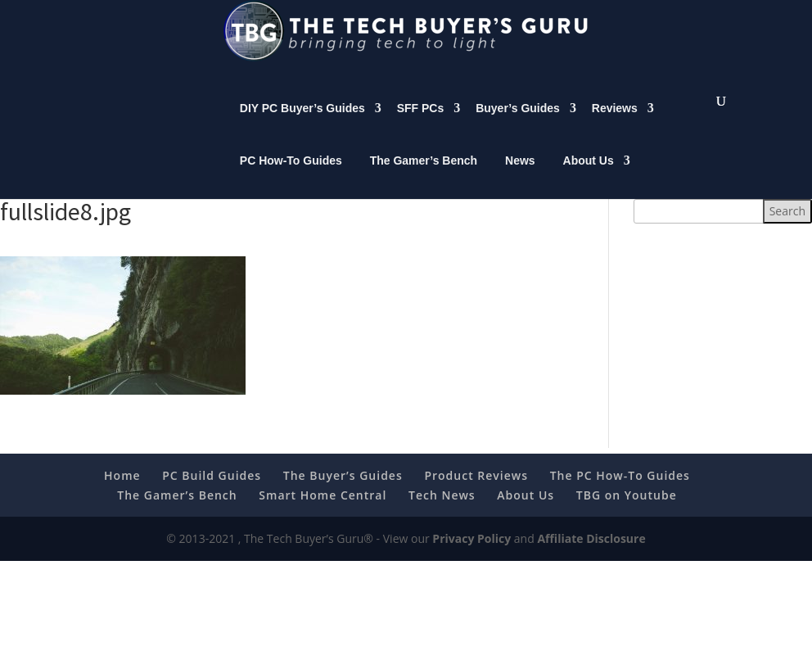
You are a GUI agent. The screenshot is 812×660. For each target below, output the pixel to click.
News (520, 177)
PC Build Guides (212, 492)
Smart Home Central (323, 511)
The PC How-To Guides (620, 492)
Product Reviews (476, 492)
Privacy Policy (471, 555)
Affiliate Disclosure (591, 555)
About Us (589, 177)
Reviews (615, 124)
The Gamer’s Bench (424, 177)
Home (122, 492)
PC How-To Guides (291, 177)
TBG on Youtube (627, 511)
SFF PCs (421, 124)
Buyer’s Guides (518, 124)
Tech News (442, 511)
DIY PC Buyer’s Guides (302, 124)
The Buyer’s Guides (343, 492)
